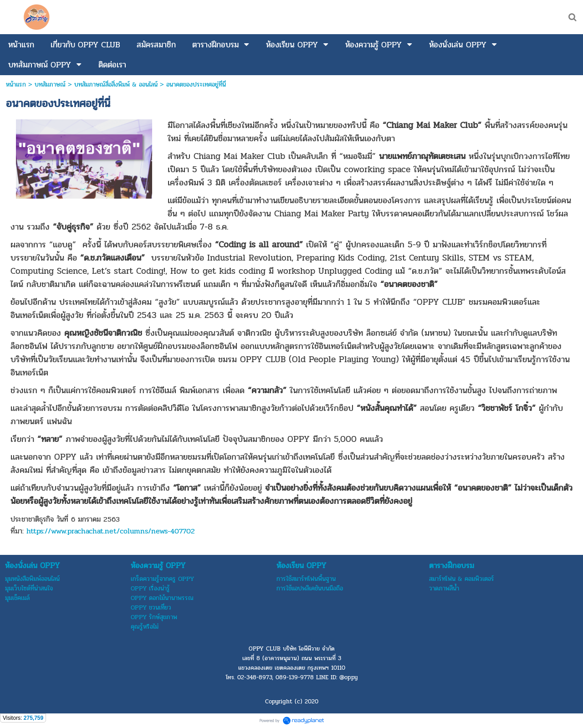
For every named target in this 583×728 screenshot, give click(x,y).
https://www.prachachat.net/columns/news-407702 (111, 531)
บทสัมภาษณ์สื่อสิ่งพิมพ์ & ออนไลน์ (116, 85)
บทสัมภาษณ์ (50, 85)
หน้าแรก (16, 85)
